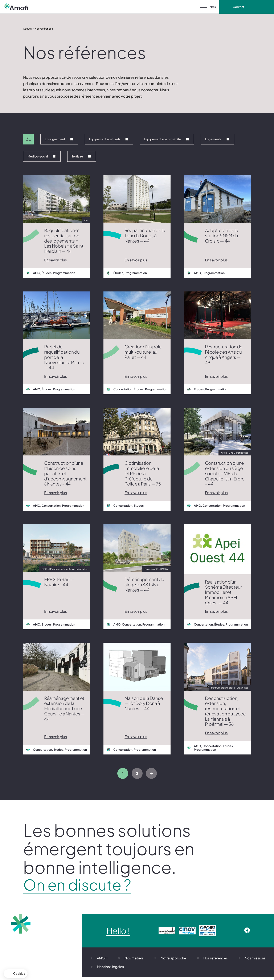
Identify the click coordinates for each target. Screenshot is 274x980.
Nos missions (255, 961)
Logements (217, 139)
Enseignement (59, 139)
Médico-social (42, 156)
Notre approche (173, 961)
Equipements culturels (109, 139)
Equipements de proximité (167, 139)
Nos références (216, 961)
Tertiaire (81, 156)
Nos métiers (134, 961)
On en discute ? (84, 886)
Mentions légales (110, 969)
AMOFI (102, 961)
